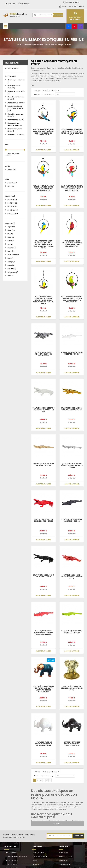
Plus (32, 85)
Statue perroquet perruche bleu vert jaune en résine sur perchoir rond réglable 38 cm (43, 300)
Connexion (64, 853)
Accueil (19, 45)
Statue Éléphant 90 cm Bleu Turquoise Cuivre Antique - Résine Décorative (43, 689)
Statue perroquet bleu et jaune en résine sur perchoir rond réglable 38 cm (72, 132)
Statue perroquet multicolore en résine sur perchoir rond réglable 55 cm (72, 244)
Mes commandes (66, 856)
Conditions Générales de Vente (16, 856)
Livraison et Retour (12, 860)
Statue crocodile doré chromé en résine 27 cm (72, 409)
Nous (73, 2)
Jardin (35, 860)
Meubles (36, 864)
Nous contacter (11, 853)
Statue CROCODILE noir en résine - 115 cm (43, 576)
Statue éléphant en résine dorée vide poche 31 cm (72, 688)
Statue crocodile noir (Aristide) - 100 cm (72, 520)
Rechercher (58, 15)
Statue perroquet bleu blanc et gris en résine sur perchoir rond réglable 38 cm (44, 132)
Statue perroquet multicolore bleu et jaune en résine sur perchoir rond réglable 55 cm (43, 244)
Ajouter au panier (43, 150)
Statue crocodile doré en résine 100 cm (43, 465)
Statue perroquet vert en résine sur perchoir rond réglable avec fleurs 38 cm (72, 299)
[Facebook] (69, 26)
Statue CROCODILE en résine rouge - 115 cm (44, 520)
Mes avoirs (64, 860)
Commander (24, 3)
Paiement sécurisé (12, 864)
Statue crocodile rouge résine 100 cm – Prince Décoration (44, 632)
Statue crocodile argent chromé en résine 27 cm (43, 354)
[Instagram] (80, 26)
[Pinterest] (74, 26)
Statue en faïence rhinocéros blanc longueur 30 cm (44, 744)
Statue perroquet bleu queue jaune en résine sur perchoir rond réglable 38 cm (44, 188)
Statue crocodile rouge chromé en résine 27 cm (72, 577)
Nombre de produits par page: (44, 94)
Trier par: (37, 91)
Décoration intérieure (40, 856)
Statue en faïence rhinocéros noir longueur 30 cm (72, 744)
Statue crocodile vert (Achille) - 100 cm (72, 632)
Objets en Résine (39, 853)
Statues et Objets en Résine (34, 45)
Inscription (79, 836)
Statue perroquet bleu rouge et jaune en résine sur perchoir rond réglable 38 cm (72, 188)
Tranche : (11, 153)
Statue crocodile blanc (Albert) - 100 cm (72, 353)
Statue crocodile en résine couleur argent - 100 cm (72, 465)
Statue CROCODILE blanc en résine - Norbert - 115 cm (44, 410)
